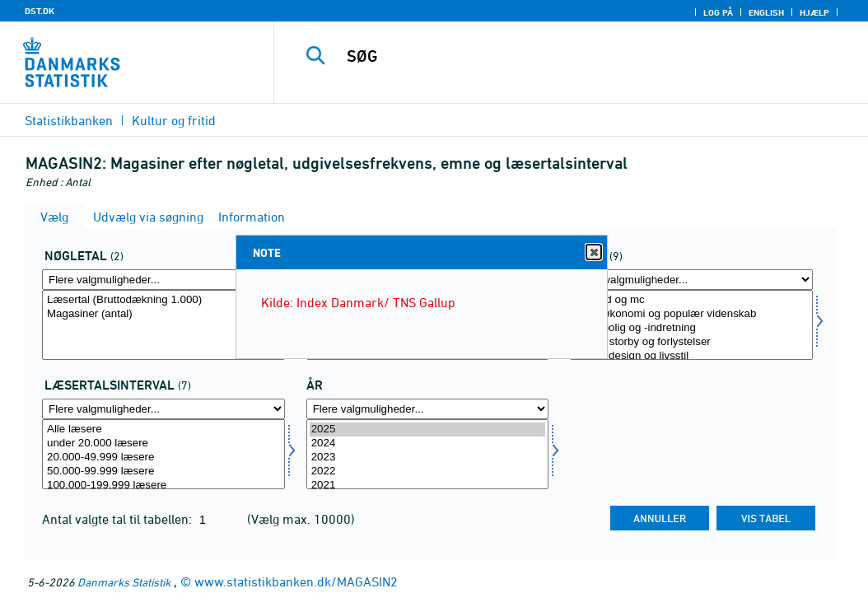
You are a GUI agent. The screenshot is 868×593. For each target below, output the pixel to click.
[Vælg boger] (691, 325)
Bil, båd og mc (691, 300)
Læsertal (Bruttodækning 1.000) (163, 300)
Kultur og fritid (174, 120)
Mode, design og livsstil (691, 356)
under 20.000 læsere (163, 444)
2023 (428, 458)
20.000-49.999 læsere (163, 458)
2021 (428, 486)
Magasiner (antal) (163, 314)
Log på (718, 12)
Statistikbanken (69, 120)
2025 (428, 430)
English (766, 12)
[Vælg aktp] (163, 325)
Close (593, 252)
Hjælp (814, 12)
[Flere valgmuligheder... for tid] (428, 409)
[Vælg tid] (428, 454)
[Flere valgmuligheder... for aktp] (163, 280)
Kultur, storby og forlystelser (691, 342)
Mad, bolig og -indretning (691, 328)
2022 (428, 472)
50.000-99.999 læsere (163, 472)
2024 (428, 444)
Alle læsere (163, 430)
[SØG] (575, 56)
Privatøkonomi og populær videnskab (691, 314)
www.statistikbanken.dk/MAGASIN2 (296, 581)
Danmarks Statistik (124, 582)
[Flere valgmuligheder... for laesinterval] (163, 409)
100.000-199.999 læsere (163, 486)
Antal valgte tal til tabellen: (119, 519)
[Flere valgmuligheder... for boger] (691, 280)
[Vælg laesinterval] (163, 454)
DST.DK (40, 11)
